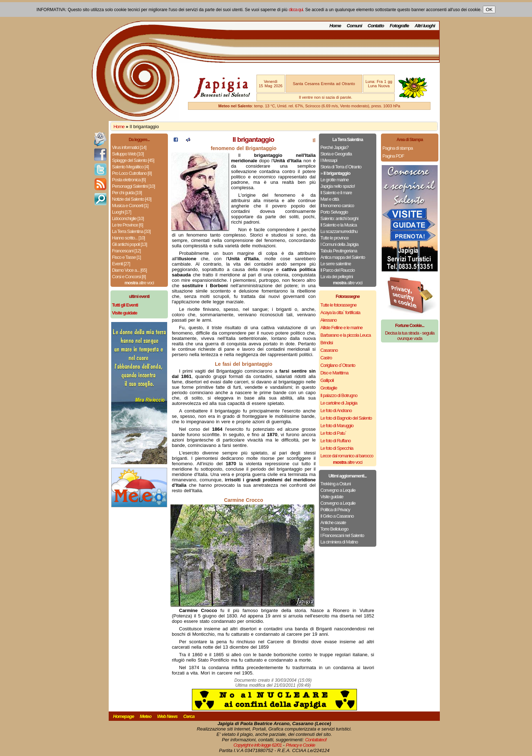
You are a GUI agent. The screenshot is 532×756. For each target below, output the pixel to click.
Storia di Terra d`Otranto (341, 167)
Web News (167, 716)
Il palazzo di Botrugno (339, 395)
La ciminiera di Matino (339, 542)
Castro (326, 358)
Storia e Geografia (336, 154)
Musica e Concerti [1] (130, 206)
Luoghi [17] (121, 212)
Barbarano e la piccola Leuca (345, 335)
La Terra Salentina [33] (131, 231)
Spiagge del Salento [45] (133, 160)
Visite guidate (332, 497)
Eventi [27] (121, 264)
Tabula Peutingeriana (339, 251)
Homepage (123, 716)
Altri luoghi (425, 26)
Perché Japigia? (334, 147)
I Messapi (329, 160)
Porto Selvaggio (334, 212)
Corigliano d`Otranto (338, 365)
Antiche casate (333, 522)
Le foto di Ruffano (335, 441)
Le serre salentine (336, 264)
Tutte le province (335, 238)
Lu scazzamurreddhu (339, 231)
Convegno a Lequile (338, 490)
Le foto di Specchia (337, 448)
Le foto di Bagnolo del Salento (346, 418)
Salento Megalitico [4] (130, 167)
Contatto (376, 26)
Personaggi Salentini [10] (133, 186)
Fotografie (399, 26)
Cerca (189, 716)
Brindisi (327, 343)
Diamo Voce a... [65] (129, 270)
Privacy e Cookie (301, 745)
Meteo (145, 716)
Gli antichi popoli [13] (130, 244)
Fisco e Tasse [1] (126, 257)
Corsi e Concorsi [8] (129, 277)
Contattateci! (316, 740)
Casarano (329, 350)
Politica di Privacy (335, 510)
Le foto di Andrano (336, 410)
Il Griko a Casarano (337, 516)
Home (335, 26)
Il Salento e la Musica (339, 225)
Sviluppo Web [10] (128, 154)
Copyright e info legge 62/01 (258, 745)
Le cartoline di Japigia (339, 403)
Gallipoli (327, 380)
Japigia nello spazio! (338, 186)
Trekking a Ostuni (335, 484)
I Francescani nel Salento (342, 535)
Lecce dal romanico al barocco (347, 456)
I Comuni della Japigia (339, 244)
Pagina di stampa (397, 148)
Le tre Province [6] (128, 225)
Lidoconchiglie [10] (128, 218)
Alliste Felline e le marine (342, 328)
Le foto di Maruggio (337, 426)
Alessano (328, 320)
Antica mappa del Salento (343, 257)
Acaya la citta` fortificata (340, 312)
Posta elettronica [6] (129, 180)
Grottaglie (329, 388)
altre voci (139, 283)
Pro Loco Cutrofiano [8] (132, 173)
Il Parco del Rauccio (338, 270)
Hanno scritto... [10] (128, 238)
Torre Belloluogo (334, 529)
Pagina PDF (393, 156)
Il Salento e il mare (336, 193)
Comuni (354, 26)
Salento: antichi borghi (339, 218)
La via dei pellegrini (336, 277)
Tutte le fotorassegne (338, 305)
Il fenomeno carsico (337, 206)
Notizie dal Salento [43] (132, 199)
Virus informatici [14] (129, 147)
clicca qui (296, 10)
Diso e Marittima (334, 373)
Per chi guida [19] (127, 193)
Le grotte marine (335, 180)
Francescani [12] (126, 251)
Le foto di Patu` (333, 433)
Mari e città (330, 199)
